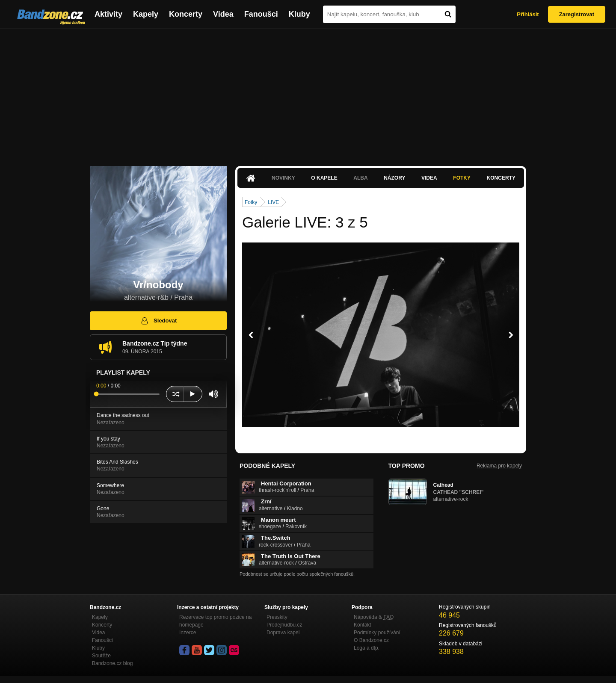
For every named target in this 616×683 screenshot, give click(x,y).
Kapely (146, 14)
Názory (394, 178)
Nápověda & (374, 617)
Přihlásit (528, 14)
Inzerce (188, 633)
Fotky (462, 178)
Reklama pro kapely (499, 466)
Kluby (299, 14)
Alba (360, 178)
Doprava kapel (283, 633)
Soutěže (101, 656)
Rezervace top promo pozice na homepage (215, 621)
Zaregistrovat (577, 14)
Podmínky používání (377, 633)
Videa (223, 14)
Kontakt (363, 625)
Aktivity (108, 14)
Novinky (283, 178)
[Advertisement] (308, 93)
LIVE (273, 202)
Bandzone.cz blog (112, 663)
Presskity (277, 617)
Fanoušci (261, 14)
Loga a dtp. (367, 648)
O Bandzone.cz (371, 640)
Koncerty (186, 14)
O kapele (324, 178)
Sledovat (158, 321)
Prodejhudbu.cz (284, 625)
